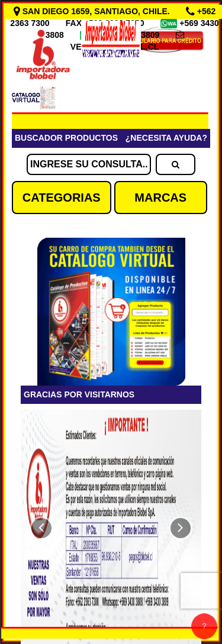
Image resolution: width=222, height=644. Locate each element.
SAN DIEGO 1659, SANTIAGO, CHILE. (93, 11)
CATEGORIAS (62, 198)
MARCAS (160, 198)
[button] (41, 528)
